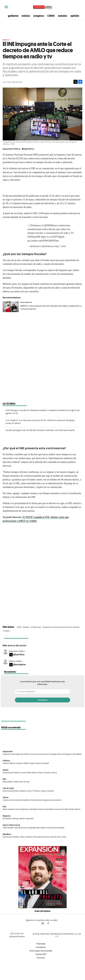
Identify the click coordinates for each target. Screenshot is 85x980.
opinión (75, 16)
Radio (27, 627)
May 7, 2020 (60, 246)
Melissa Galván (15, 661)
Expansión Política (17, 651)
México (6, 40)
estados (63, 16)
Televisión (37, 627)
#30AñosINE (34, 237)
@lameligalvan (20, 665)
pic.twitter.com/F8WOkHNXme (43, 241)
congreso (39, 16)
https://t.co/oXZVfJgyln (53, 237)
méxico (26, 16)
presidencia (26, 302)
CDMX (51, 16)
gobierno (13, 16)
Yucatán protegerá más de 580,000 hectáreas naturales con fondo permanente (40, 430)
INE (20, 627)
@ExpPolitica (28, 149)
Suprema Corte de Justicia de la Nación (62, 627)
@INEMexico (51, 225)
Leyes (7, 631)
